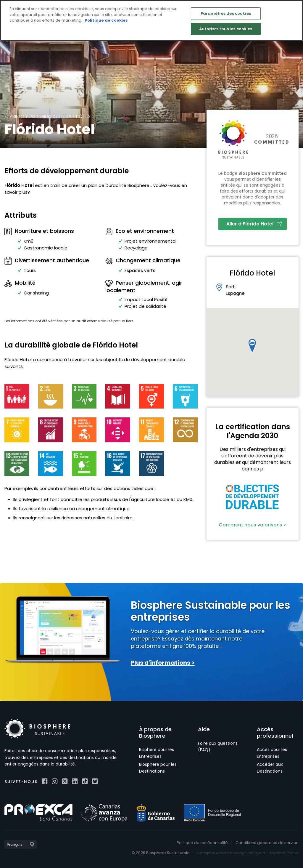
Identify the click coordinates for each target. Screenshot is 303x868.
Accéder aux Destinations (270, 768)
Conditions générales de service (267, 843)
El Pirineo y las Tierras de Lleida (38, 116)
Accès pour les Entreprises (272, 753)
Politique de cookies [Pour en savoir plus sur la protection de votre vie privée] (106, 20)
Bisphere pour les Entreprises (157, 753)
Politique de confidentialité (202, 843)
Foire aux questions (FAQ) (218, 747)
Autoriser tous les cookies (226, 29)
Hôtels (83, 116)
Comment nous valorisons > (252, 525)
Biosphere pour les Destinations (158, 768)
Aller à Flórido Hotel (254, 224)
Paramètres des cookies (226, 13)
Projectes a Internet (284, 853)
